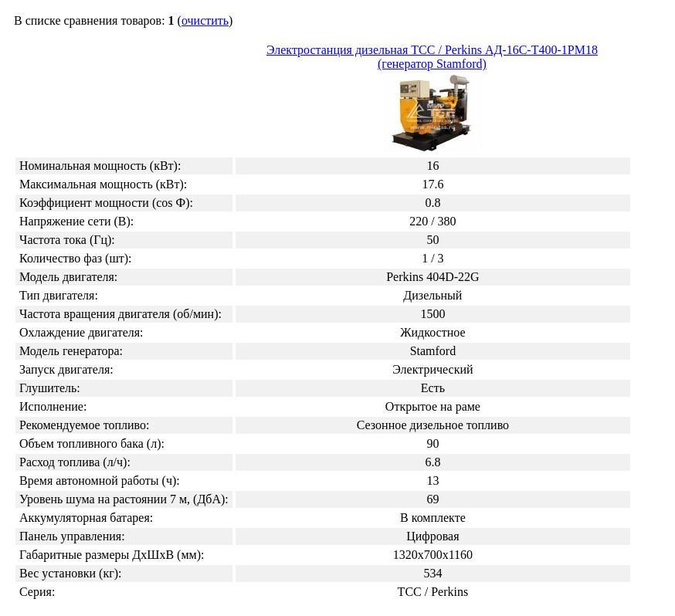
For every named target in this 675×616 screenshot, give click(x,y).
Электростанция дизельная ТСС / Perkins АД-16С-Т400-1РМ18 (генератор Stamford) (432, 100)
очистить (205, 20)
